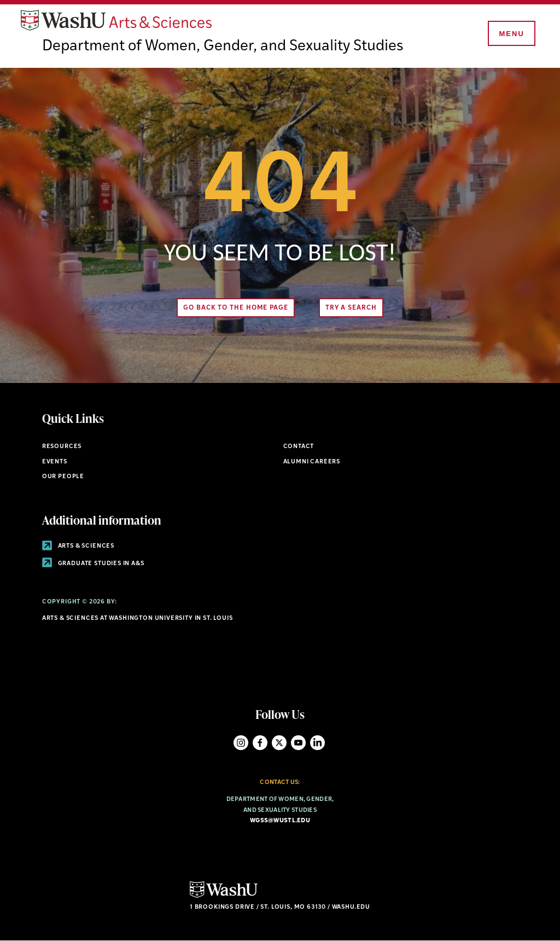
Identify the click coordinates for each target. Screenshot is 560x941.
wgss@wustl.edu (280, 821)
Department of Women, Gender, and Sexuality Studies (223, 47)
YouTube (298, 743)
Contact (299, 447)
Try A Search (351, 308)
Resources (62, 447)
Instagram (241, 743)
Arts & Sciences (78, 546)
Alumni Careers (312, 462)
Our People (63, 477)
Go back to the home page (236, 308)
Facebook (260, 743)
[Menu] (511, 34)
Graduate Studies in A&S (93, 564)
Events (55, 462)
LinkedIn (317, 743)
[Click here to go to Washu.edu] (224, 896)
